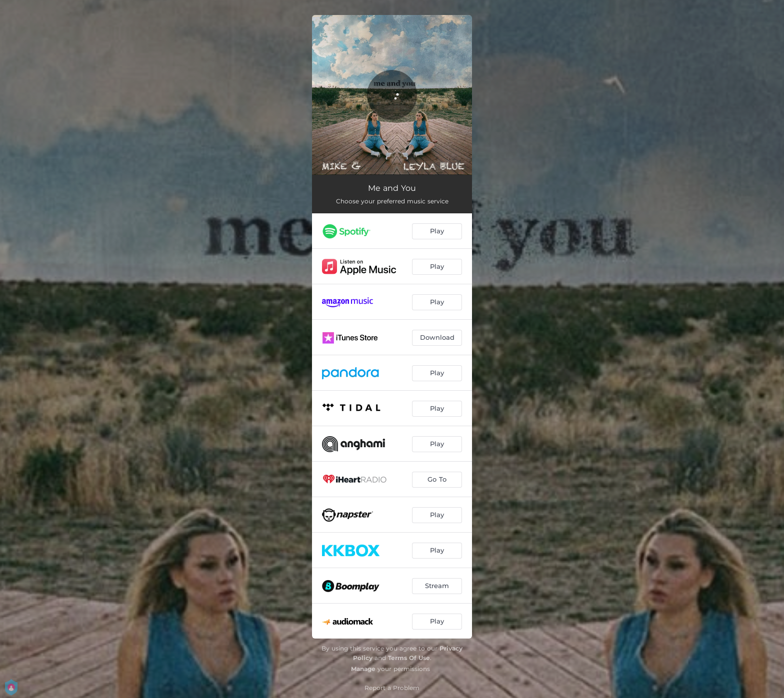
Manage (363, 669)
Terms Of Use (409, 658)
